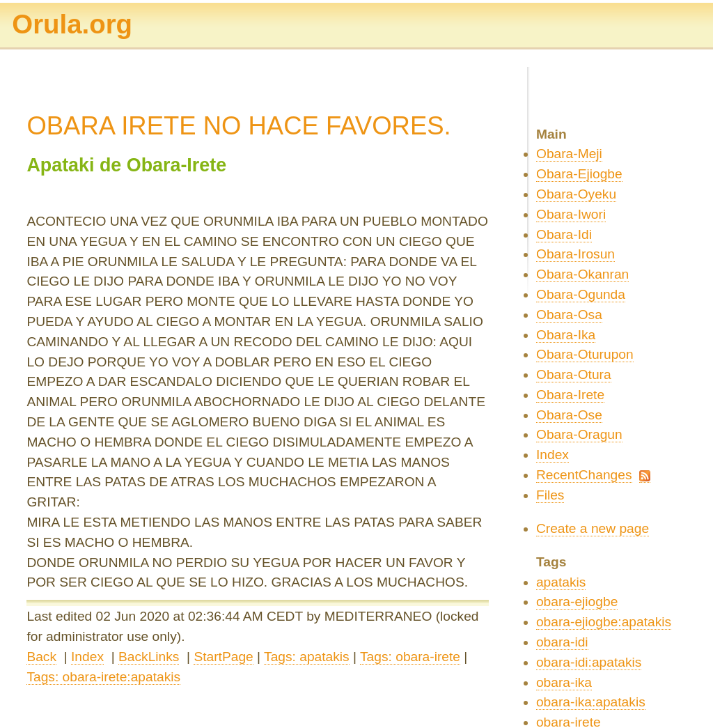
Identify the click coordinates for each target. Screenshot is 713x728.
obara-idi (562, 642)
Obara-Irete (570, 395)
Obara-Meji (569, 154)
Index (87, 657)
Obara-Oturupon (585, 354)
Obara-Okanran (582, 274)
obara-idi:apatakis (589, 662)
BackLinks (149, 657)
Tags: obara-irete (410, 657)
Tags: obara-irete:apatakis (103, 677)
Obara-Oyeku (576, 194)
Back (41, 657)
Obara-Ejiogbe (579, 174)
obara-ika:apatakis (591, 702)
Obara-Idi (564, 234)
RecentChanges (584, 475)
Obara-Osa (569, 315)
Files (550, 495)
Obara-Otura (574, 374)
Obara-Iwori (571, 214)
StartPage (223, 657)
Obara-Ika (566, 335)
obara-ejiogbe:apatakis (604, 622)
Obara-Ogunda (581, 294)
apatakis (561, 582)
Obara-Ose (569, 415)
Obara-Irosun (575, 254)
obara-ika (564, 682)
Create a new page (593, 528)
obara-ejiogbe (577, 602)
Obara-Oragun (579, 434)
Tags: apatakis (307, 657)
